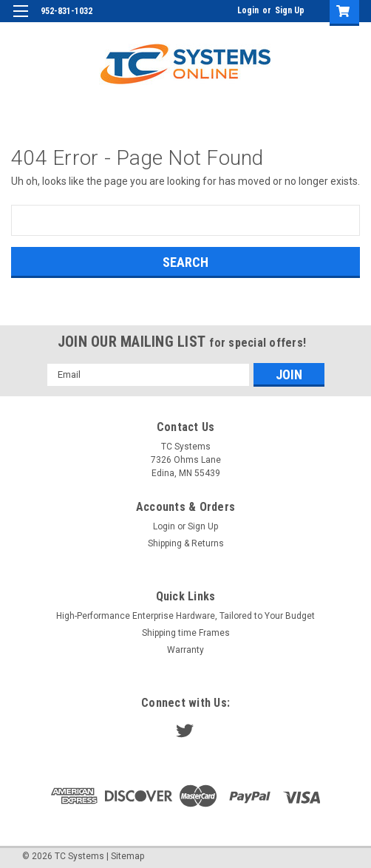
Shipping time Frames (186, 633)
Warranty (185, 650)
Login (248, 10)
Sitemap (127, 856)
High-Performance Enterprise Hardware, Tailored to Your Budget (185, 616)
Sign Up (290, 10)
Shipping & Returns (186, 543)
